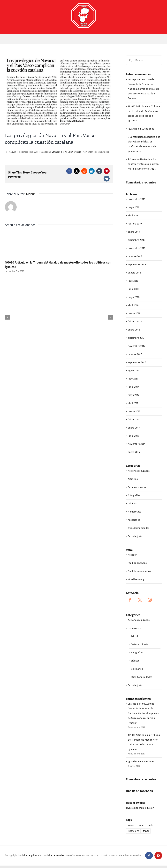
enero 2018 (134, 330)
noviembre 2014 (137, 444)
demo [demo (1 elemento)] (141, 825)
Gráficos (132, 504)
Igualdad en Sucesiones (141, 129)
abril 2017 (133, 403)
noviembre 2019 (137, 199)
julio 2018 (133, 281)
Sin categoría (135, 536)
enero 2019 (134, 232)
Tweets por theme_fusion (140, 808)
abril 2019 (133, 215)
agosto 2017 (134, 371)
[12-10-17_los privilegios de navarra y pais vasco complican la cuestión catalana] (59, 91)
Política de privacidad (31, 856)
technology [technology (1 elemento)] (133, 831)
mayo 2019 (134, 207)
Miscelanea (134, 520)
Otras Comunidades (139, 528)
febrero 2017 (135, 420)
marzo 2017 (134, 411)
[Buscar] (131, 60)
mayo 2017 (134, 395)
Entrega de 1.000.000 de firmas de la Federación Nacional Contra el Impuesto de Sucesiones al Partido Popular (143, 89)
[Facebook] (130, 600)
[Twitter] (140, 600)
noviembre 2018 (137, 248)
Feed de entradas (137, 563)
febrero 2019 (135, 224)
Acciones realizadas (139, 471)
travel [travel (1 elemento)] (146, 831)
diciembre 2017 (136, 338)
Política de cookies (54, 856)
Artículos (133, 479)
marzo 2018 (134, 313)
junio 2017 (133, 387)
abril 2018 (133, 305)
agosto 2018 (134, 273)
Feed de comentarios (139, 571)
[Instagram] (150, 600)
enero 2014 (134, 452)
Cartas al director (60, 152)
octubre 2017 (135, 354)
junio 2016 (133, 436)
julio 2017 (133, 379)
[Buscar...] (144, 60)
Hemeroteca (75, 152)
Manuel (12, 152)
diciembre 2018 (136, 240)
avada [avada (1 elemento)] (131, 825)
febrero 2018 (135, 322)
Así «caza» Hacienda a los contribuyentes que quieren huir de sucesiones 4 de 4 (143, 164)
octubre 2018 (135, 256)
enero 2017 (134, 428)
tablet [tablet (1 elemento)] (151, 825)
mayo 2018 (134, 297)
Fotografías (134, 495)
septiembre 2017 (137, 362)
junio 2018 (133, 289)
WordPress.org (136, 579)
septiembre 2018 (137, 265)
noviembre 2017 (137, 346)
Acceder (132, 555)
